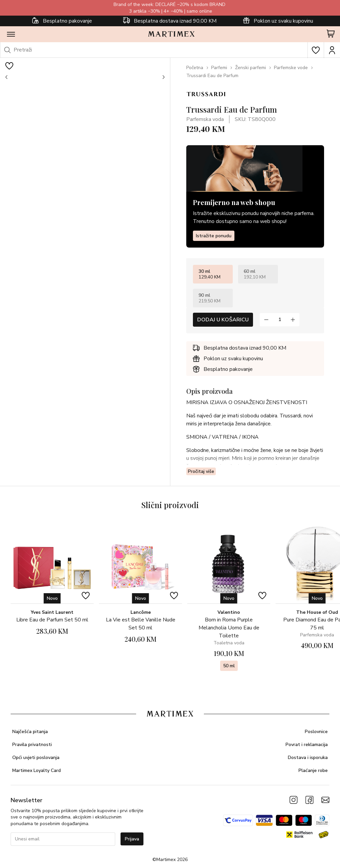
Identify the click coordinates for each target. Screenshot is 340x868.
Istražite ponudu (214, 236)
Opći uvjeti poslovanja (36, 758)
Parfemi (219, 68)
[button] (7, 77)
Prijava (132, 839)
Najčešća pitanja (30, 732)
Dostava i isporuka (308, 758)
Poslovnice (316, 732)
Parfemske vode (291, 68)
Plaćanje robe (313, 770)
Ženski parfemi (251, 68)
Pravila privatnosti (32, 745)
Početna (195, 68)
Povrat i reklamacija (307, 745)
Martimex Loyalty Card (37, 770)
